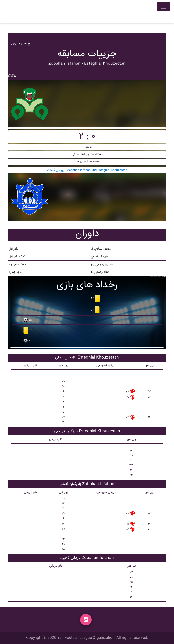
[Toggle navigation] (163, 8)
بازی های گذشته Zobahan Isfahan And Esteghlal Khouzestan (87, 170)
